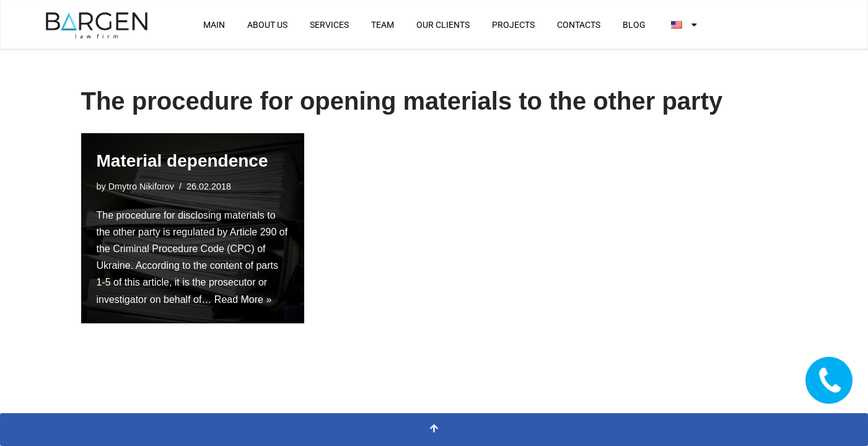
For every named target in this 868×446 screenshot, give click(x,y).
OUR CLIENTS (443, 25)
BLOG (634, 25)
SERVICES (329, 25)
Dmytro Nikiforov (141, 186)
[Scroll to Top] (434, 430)
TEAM (383, 25)
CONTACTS (579, 25)
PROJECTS (513, 25)
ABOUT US (267, 25)
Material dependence (182, 161)
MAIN (214, 25)
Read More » (243, 300)
